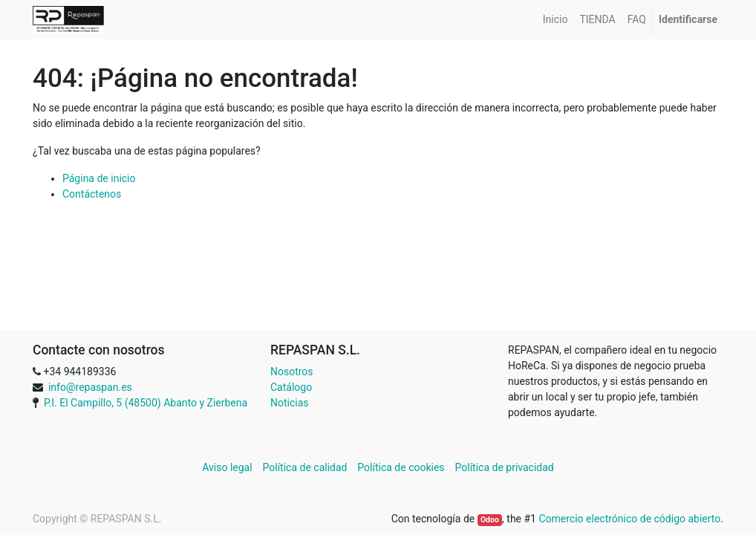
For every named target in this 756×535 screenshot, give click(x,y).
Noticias (290, 403)
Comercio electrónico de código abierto (629, 519)
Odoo (490, 520)
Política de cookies (401, 467)
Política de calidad (305, 467)
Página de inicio (99, 178)
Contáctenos (92, 194)
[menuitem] (555, 20)
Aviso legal (228, 467)
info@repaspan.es (90, 387)
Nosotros (292, 372)
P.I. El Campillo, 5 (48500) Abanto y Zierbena (146, 403)
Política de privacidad (505, 467)
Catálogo (291, 387)
